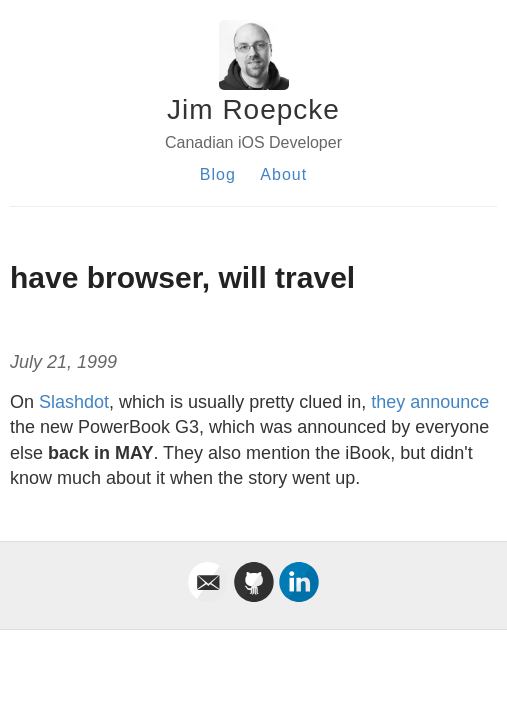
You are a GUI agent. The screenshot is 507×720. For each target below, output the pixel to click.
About (283, 174)
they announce (430, 402)
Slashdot (74, 402)
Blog (218, 174)
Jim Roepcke (253, 109)
